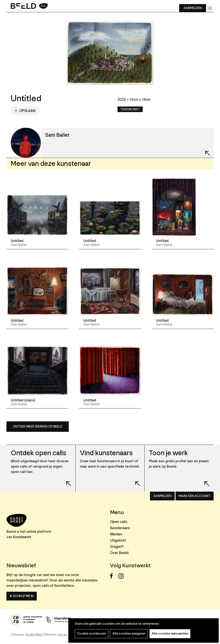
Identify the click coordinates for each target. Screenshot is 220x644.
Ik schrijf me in (22, 596)
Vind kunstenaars (106, 453)
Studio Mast (34, 635)
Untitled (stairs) (23, 400)
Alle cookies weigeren (129, 634)
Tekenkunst (130, 109)
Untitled (17, 241)
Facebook (114, 576)
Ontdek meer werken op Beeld (38, 427)
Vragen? (117, 547)
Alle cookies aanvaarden (170, 634)
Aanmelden (193, 8)
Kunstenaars (120, 528)
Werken (116, 534)
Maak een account (195, 496)
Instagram (122, 576)
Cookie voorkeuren (92, 634)
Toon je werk (168, 453)
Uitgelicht (118, 540)
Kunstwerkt (22, 537)
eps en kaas (66, 635)
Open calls (119, 522)
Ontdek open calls (38, 453)
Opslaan (27, 111)
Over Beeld (119, 553)
